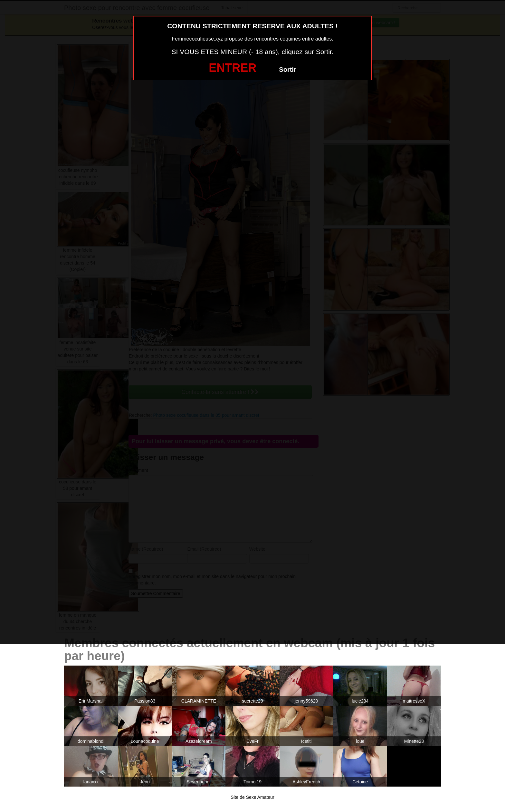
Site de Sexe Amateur (252, 797)
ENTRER (233, 68)
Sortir (287, 70)
